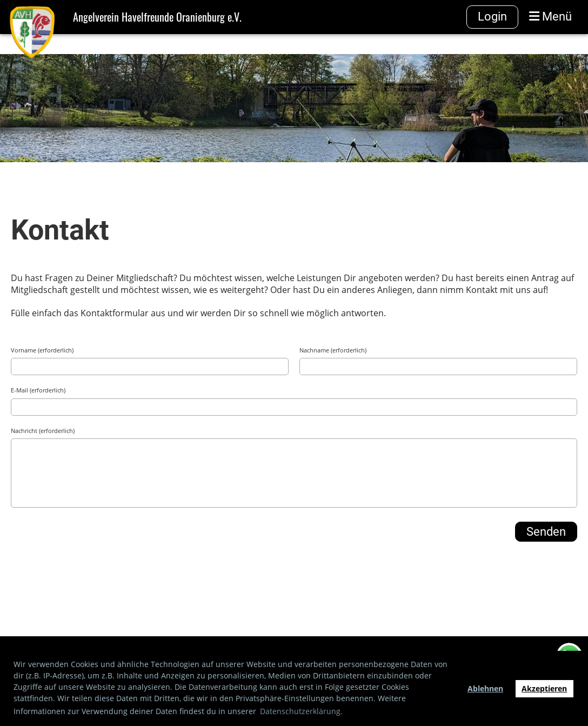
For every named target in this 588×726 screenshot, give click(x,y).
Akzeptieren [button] (544, 688)
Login (492, 16)
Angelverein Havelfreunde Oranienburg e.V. (157, 17)
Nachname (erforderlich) (333, 350)
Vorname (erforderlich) (42, 350)
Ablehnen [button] (485, 688)
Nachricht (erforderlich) (43, 431)
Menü (550, 16)
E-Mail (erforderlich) (38, 390)
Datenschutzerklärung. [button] (301, 711)
